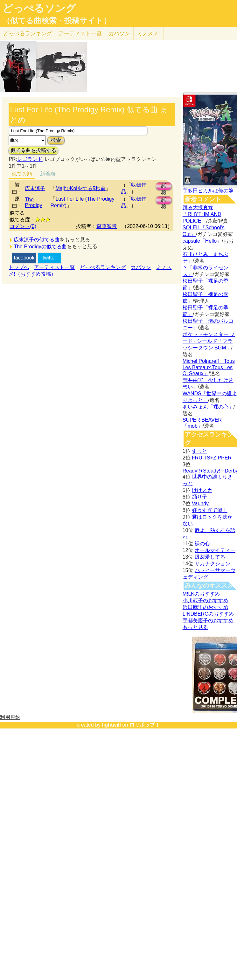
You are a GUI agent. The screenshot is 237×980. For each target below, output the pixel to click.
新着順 (48, 174)
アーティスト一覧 (54, 267)
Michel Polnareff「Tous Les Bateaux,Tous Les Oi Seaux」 (209, 367)
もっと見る (195, 627)
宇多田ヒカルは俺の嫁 (208, 191)
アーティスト (80, 34)
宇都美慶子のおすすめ (208, 621)
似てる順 (22, 174)
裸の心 (202, 544)
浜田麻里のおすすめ (206, 607)
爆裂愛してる (210, 557)
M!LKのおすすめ (201, 594)
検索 (56, 140)
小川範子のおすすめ (206, 600)
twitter (49, 258)
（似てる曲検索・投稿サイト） (57, 21)
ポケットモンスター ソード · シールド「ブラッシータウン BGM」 (209, 341)
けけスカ (202, 490)
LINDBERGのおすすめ (208, 614)
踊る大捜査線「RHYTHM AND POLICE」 (202, 214)
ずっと (199, 451)
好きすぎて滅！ (210, 510)
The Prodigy (33, 202)
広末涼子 (35, 188)
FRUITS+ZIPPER (212, 458)
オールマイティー (215, 550)
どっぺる (28, 34)
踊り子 (199, 497)
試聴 (164, 186)
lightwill (111, 725)
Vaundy (200, 504)
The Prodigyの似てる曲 (40, 247)
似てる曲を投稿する (33, 150)
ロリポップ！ (145, 725)
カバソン (119, 34)
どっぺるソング (39, 8)
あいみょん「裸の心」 (208, 407)
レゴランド (30, 159)
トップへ (19, 267)
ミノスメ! (148, 34)
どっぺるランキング (103, 267)
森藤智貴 (107, 226)
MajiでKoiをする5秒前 (80, 188)
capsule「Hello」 (202, 241)
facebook (24, 258)
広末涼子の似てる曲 (37, 240)
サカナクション (213, 564)
